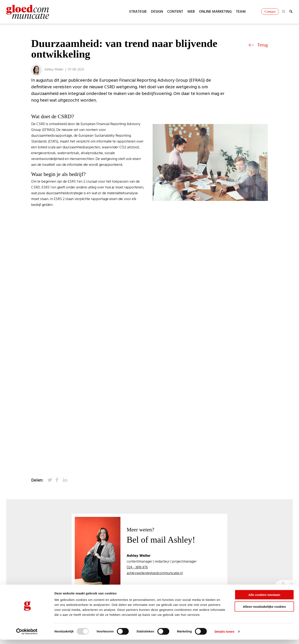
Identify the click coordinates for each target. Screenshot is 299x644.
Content (175, 12)
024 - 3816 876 (138, 568)
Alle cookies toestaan (264, 599)
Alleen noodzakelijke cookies (264, 611)
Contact (270, 12)
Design (157, 12)
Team (241, 12)
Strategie (138, 12)
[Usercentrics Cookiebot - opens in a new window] (27, 636)
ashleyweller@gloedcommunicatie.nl (155, 573)
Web (191, 12)
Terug (258, 45)
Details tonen (224, 636)
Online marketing (215, 12)
